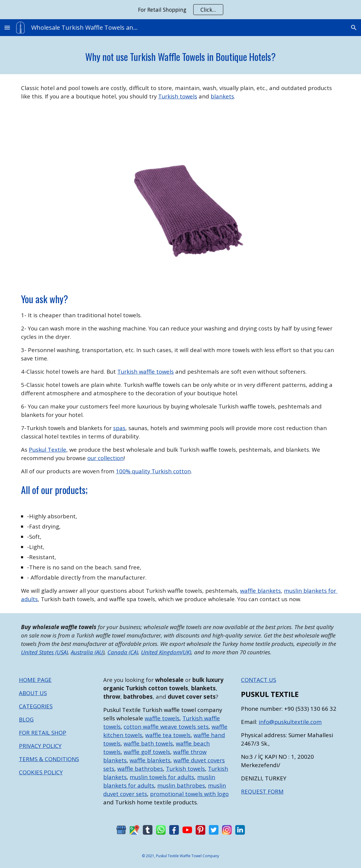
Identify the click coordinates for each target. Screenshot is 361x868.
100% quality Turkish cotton (153, 471)
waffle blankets (260, 591)
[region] (180, 10)
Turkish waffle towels (146, 371)
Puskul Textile (48, 449)
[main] (180, 55)
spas (119, 428)
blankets (222, 96)
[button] (7, 27)
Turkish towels (178, 96)
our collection (105, 458)
